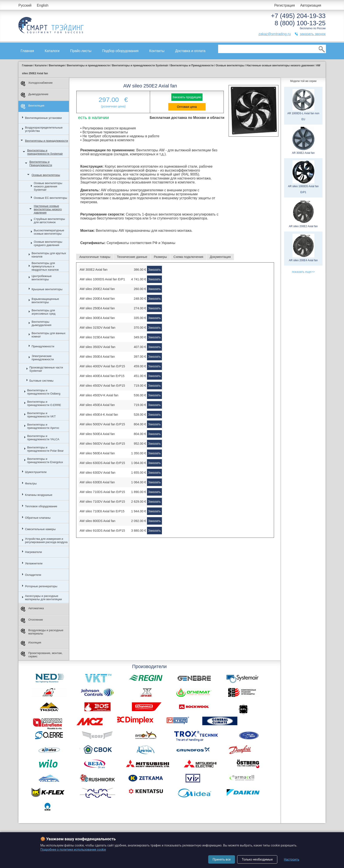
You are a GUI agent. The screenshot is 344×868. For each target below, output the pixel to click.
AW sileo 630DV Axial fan (98, 473)
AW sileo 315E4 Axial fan (97, 337)
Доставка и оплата (190, 51)
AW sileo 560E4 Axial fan (97, 453)
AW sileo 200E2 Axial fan (97, 289)
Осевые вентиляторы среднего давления (48, 243)
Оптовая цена (187, 107)
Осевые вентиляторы (46, 175)
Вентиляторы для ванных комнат (48, 335)
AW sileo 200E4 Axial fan (97, 299)
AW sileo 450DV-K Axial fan (99, 395)
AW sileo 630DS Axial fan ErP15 (102, 463)
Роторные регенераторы (41, 586)
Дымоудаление (35, 95)
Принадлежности (43, 346)
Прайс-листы (81, 51)
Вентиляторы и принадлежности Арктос (43, 426)
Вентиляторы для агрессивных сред (44, 312)
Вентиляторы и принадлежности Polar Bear (45, 449)
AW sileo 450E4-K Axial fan (99, 415)
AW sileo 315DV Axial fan (98, 328)
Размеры (160, 257)
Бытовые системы (41, 381)
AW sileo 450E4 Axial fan (97, 405)
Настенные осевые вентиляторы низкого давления (48, 209)
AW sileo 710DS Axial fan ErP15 (102, 492)
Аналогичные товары (95, 257)
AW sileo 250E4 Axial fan (97, 308)
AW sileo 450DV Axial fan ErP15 (102, 386)
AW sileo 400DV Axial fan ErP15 (102, 366)
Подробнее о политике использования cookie (73, 850)
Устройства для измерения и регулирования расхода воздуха (46, 540)
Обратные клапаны (38, 518)
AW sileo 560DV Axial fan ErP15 (102, 444)
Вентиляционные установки (43, 118)
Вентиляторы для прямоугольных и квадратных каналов (45, 266)
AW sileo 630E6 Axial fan (97, 482)
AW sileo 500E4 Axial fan (97, 434)
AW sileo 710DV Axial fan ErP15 (102, 502)
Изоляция (31, 643)
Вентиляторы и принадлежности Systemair (45, 152)
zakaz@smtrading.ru (275, 34)
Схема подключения (188, 257)
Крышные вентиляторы (47, 289)
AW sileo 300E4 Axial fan (97, 318)
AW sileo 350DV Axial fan (98, 347)
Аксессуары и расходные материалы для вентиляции (43, 598)
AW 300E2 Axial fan (94, 270)
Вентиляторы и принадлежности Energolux (45, 460)
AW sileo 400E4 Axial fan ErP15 (102, 376)
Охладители (33, 575)
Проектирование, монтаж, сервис (42, 655)
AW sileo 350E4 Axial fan (97, 357)
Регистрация (285, 5)
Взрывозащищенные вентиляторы (45, 301)
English (43, 5)
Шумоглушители (36, 472)
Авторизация (311, 5)
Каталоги (52, 51)
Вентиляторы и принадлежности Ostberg (44, 392)
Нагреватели (33, 552)
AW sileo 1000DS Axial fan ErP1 (102, 279)
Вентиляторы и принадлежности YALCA (43, 438)
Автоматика (32, 609)
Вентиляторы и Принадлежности (41, 163)
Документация (220, 257)
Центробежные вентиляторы (42, 278)
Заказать (154, 270)
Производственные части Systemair (46, 369)
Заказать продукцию (187, 97)
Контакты (157, 51)
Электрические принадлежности (43, 358)
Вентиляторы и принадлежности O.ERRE (44, 403)
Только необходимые (257, 859)
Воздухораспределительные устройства (44, 129)
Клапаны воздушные (39, 495)
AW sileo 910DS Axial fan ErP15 (102, 531)
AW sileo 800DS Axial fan (98, 521)
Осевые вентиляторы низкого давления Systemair (48, 186)
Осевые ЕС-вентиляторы (50, 198)
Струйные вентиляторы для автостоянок (49, 221)
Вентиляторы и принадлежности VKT (41, 415)
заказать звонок (313, 34)
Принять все (222, 859)
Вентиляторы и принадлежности (47, 141)
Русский (25, 5)
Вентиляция (32, 106)
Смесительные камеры (40, 529)
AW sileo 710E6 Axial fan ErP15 (102, 511)
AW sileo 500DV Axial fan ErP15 (102, 424)
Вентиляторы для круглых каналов (49, 255)
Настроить (292, 859)
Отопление (32, 621)
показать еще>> (303, 272)
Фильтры (31, 483)
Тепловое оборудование (41, 506)
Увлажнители (34, 563)
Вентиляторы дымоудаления (41, 323)
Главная (27, 51)
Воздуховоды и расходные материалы (42, 632)
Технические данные (132, 257)
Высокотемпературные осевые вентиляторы (49, 232)
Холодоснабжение (37, 84)
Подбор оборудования (120, 51)
